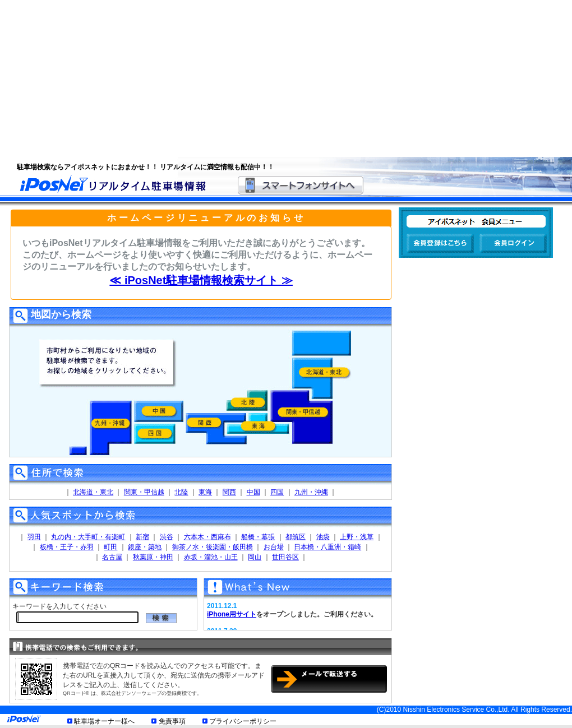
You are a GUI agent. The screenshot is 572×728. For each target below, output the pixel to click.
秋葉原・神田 (153, 557)
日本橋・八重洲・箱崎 (327, 547)
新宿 (142, 537)
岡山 (255, 557)
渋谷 (167, 537)
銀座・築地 (145, 547)
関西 (229, 492)
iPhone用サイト (232, 614)
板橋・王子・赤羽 (67, 547)
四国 (277, 492)
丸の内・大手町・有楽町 (88, 537)
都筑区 (296, 537)
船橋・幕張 (258, 537)
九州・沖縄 (311, 492)
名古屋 (112, 557)
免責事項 (172, 721)
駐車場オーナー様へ (104, 721)
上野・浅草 (357, 537)
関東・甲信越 (144, 492)
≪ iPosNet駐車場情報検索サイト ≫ (201, 280)
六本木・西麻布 (207, 537)
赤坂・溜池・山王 (211, 557)
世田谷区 (285, 557)
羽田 (34, 537)
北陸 (181, 492)
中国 (253, 492)
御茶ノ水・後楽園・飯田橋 (213, 547)
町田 (110, 547)
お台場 (274, 547)
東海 (205, 492)
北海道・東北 (93, 492)
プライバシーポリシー (243, 721)
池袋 (323, 537)
